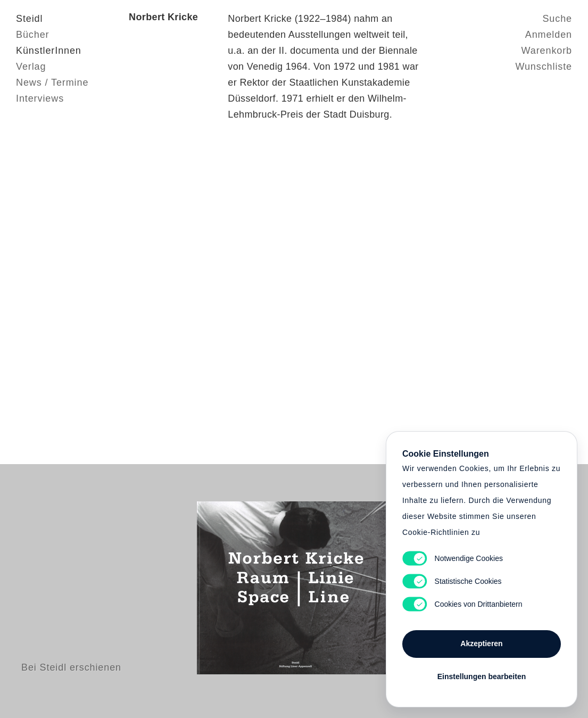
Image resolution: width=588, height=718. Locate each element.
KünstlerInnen (49, 51)
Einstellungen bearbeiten (482, 676)
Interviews (40, 98)
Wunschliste (544, 67)
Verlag (31, 67)
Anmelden (549, 35)
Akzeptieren (481, 643)
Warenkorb (547, 51)
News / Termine (52, 82)
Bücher (32, 35)
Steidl (29, 19)
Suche (557, 19)
